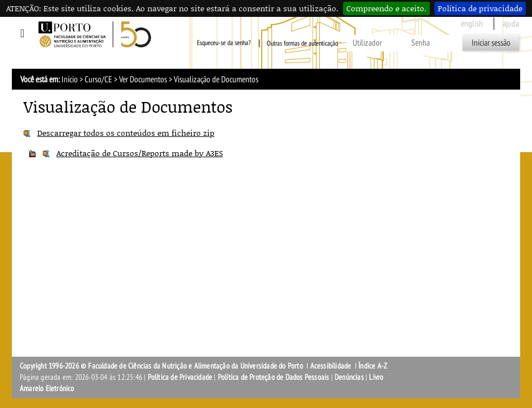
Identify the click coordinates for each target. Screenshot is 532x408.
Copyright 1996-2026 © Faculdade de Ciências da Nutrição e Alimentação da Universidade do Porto (162, 366)
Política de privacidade (480, 8)
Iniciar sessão (491, 43)
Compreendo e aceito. (386, 8)
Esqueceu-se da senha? (224, 43)
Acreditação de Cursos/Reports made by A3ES (140, 153)
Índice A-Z (373, 366)
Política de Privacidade (180, 377)
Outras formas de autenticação (302, 43)
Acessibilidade (331, 366)
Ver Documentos (143, 79)
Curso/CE (98, 79)
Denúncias (349, 377)
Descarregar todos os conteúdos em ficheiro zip (126, 133)
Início (70, 79)
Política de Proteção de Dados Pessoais (274, 377)
